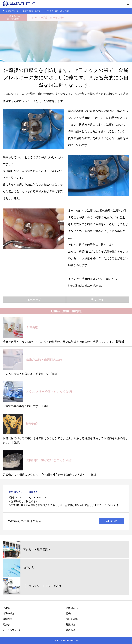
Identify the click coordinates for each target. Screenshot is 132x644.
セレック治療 (30, 191)
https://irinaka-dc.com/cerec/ (85, 286)
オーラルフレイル (12, 630)
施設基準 (71, 630)
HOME (6, 608)
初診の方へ (72, 608)
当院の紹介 (9, 614)
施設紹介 (71, 625)
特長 (68, 614)
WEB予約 (111, 521)
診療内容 (7, 619)
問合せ (6, 625)
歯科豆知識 (72, 619)
